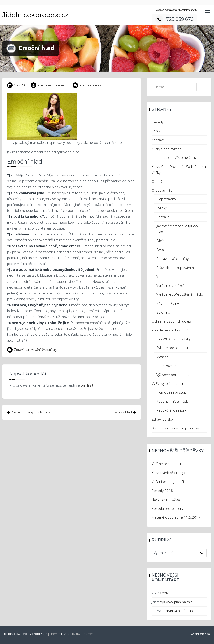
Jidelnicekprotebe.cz (35, 15)
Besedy (158, 122)
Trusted (66, 634)
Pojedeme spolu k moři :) (172, 330)
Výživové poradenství (173, 375)
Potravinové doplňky (172, 259)
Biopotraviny (166, 199)
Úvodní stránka (199, 634)
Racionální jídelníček (172, 401)
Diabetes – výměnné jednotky (175, 428)
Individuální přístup (171, 392)
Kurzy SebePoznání (167, 149)
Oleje (160, 241)
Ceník (156, 131)
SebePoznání (167, 366)
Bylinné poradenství (172, 348)
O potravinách (163, 190)
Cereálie (163, 217)
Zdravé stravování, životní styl (36, 350)
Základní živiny (168, 303)
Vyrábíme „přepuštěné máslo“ (180, 294)
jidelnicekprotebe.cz (53, 85)
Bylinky (162, 208)
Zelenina (163, 312)
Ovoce (161, 249)
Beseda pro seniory (167, 508)
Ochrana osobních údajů (171, 321)
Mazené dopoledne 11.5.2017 (176, 517)
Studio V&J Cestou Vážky (171, 339)
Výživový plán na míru (169, 383)
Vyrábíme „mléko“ (170, 285)
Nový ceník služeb (166, 499)
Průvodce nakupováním (175, 268)
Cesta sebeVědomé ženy (176, 157)
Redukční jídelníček (171, 410)
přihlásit (87, 385)
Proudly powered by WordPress (25, 634)
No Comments (90, 85)
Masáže (162, 357)
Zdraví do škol (163, 419)
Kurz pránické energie (169, 473)
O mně (157, 181)
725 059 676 (174, 19)
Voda (160, 276)
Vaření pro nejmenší (168, 481)
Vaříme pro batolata (167, 464)
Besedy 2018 (162, 491)
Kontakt (158, 140)
